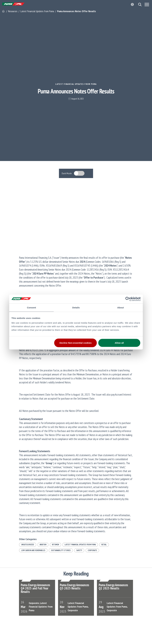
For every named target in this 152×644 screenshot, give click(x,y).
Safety (79, 550)
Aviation (43, 545)
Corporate (92, 550)
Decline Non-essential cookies (76, 343)
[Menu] (147, 4)
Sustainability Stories (61, 550)
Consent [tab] (32, 308)
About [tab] (121, 308)
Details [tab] (76, 308)
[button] (140, 5)
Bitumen (55, 545)
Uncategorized (28, 545)
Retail (104, 545)
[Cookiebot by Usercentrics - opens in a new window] (128, 299)
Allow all (119, 343)
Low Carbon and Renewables (33, 550)
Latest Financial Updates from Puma (76, 84)
